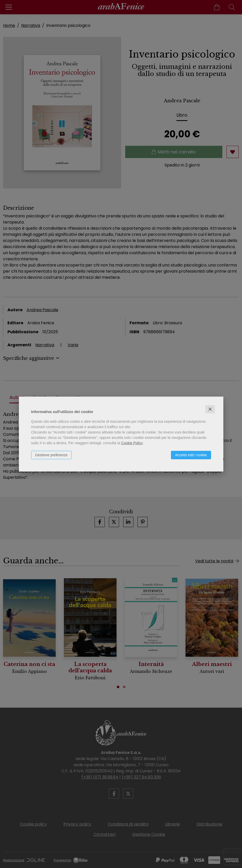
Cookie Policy (132, 443)
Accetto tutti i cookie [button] (191, 455)
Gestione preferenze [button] (51, 455)
